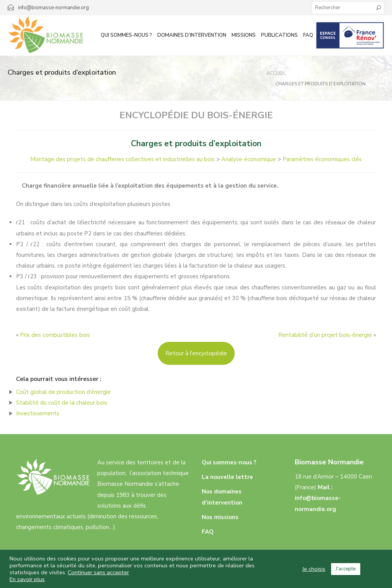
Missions (244, 35)
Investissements (38, 413)
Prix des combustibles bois (55, 335)
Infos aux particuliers (350, 35)
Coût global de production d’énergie (63, 392)
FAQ (308, 35)
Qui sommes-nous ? (126, 35)
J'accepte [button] (346, 569)
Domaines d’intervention (192, 35)
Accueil (276, 73)
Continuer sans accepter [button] (98, 572)
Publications (279, 35)
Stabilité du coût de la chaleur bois (62, 403)
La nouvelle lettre (227, 477)
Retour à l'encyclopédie (196, 353)
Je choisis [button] (314, 569)
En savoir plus (27, 579)
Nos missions (220, 517)
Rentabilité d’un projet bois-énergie (325, 335)
